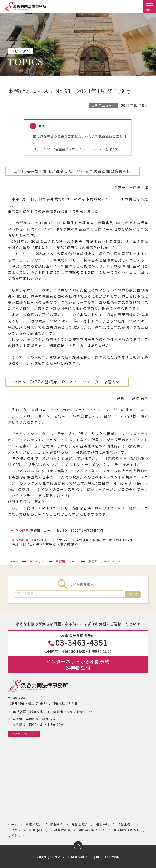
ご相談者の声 (61, 830)
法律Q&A (36, 830)
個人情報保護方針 (127, 830)
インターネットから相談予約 (78, 665)
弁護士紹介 (80, 824)
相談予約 (103, 824)
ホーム (14, 561)
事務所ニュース (103, 105)
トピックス (37, 561)
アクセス (14, 830)
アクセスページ (22, 734)
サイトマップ (18, 835)
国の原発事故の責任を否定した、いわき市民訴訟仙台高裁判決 (80, 139)
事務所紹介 (34, 824)
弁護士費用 (126, 824)
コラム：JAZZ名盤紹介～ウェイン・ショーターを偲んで (76, 149)
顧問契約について (92, 830)
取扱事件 (57, 824)
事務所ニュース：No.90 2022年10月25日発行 (67, 530)
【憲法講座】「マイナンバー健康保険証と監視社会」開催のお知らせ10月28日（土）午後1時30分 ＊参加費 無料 (72, 542)
